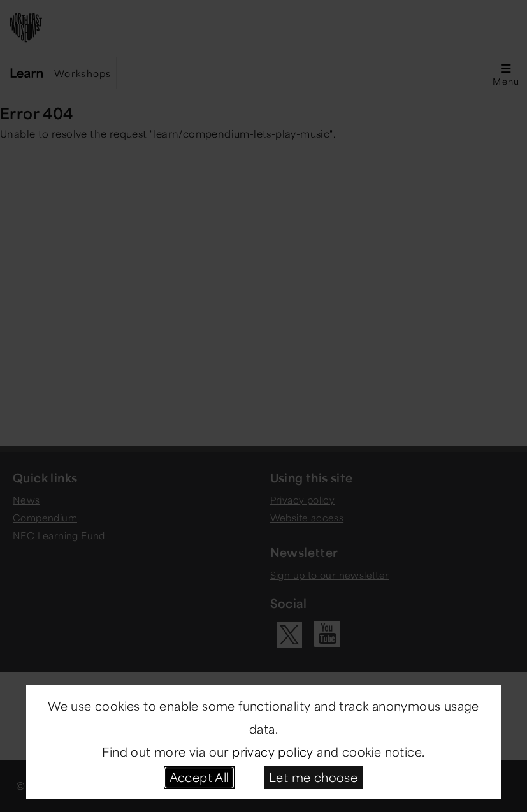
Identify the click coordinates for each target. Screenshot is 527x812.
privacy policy (273, 751)
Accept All (199, 777)
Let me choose (313, 777)
